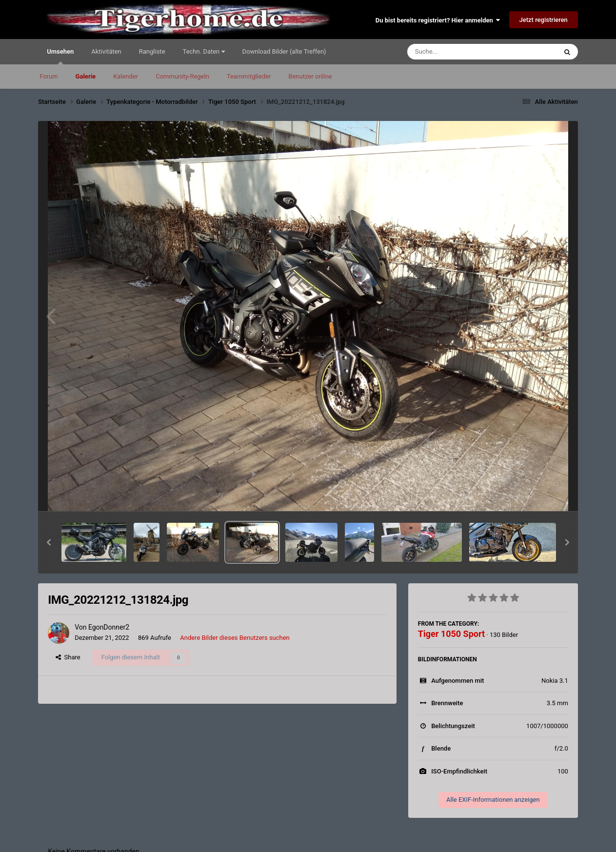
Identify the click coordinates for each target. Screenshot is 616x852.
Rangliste (152, 51)
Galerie (86, 76)
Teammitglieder (249, 76)
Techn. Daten (204, 51)
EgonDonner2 (109, 627)
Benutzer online (310, 76)
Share (68, 657)
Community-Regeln (182, 76)
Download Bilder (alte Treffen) (284, 51)
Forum (49, 76)
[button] (49, 542)
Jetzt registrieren (544, 20)
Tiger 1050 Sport (451, 634)
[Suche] (463, 52)
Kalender (126, 76)
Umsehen (60, 56)
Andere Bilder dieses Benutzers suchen (235, 638)
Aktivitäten (106, 51)
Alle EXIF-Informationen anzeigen (493, 800)
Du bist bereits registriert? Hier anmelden (438, 20)
